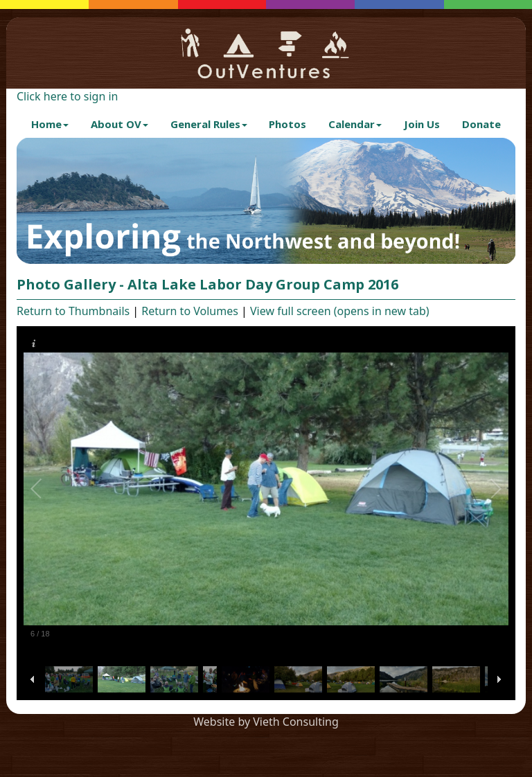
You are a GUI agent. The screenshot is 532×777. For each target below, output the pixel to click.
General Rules (209, 124)
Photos (287, 124)
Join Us (422, 124)
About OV (119, 124)
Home (50, 124)
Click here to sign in (67, 96)
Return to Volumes (190, 311)
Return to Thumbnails (73, 311)
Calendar (355, 124)
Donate (481, 124)
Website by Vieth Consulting (266, 722)
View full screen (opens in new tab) (340, 311)
